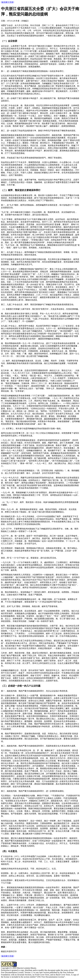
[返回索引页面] (8, 2)
